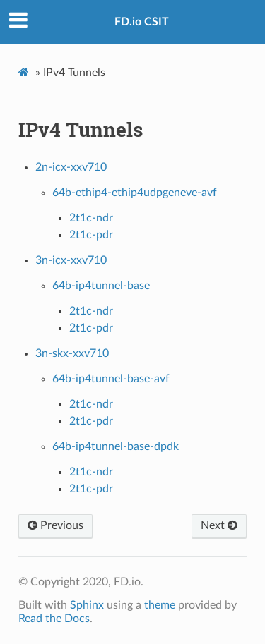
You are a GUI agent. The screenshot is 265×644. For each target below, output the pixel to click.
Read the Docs (54, 619)
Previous (55, 525)
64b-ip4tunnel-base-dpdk (116, 446)
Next (219, 525)
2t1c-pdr (91, 235)
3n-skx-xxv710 (72, 353)
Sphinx (87, 605)
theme (160, 605)
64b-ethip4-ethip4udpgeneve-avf (135, 193)
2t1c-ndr (91, 218)
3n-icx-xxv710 (71, 260)
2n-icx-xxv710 (71, 167)
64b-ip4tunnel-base (101, 286)
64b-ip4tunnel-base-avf (111, 379)
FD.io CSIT (142, 22)
